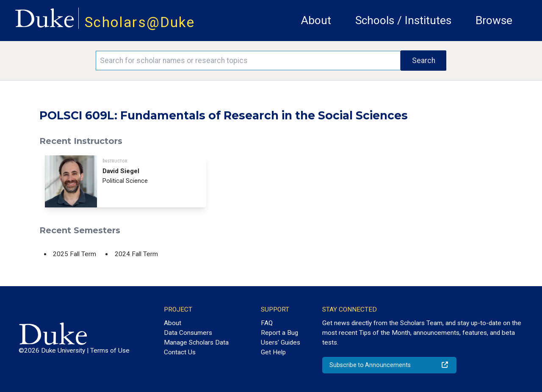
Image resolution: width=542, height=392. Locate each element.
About (316, 20)
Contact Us (180, 352)
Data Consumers (188, 333)
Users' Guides (281, 342)
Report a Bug (279, 333)
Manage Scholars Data (196, 342)
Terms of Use (110, 351)
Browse (494, 20)
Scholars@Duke (140, 22)
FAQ (267, 323)
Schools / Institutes (403, 20)
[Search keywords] (248, 61)
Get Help (273, 352)
